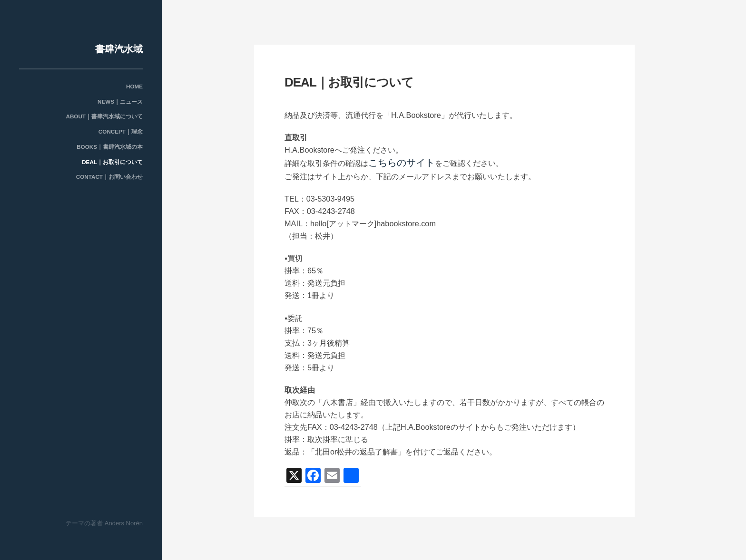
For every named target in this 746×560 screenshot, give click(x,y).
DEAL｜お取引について (112, 162)
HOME (134, 87)
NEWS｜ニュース (120, 101)
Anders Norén (124, 523)
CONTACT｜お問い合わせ (109, 177)
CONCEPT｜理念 (121, 132)
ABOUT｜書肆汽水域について (104, 116)
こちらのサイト (395, 162)
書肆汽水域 (119, 49)
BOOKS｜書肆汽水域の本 (110, 146)
